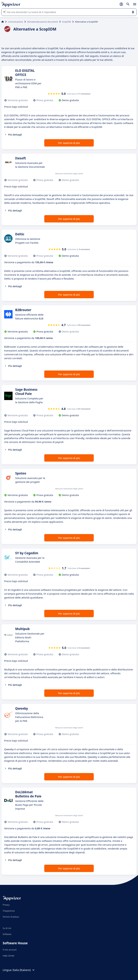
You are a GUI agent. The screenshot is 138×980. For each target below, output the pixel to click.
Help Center (9, 956)
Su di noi (7, 928)
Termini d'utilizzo (11, 917)
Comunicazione (15, 22)
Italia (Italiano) (24, 970)
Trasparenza (9, 911)
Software (7, 934)
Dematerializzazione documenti (43, 22)
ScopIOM (66, 22)
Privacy (6, 905)
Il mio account (10, 950)
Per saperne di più (69, 143)
